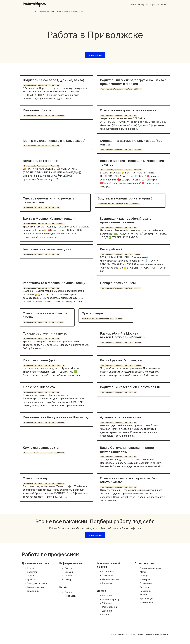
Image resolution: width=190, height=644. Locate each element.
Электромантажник (150, 568)
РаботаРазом (122, 634)
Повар (68, 579)
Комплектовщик (36, 587)
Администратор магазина (121, 417)
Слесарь (144, 576)
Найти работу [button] (95, 55)
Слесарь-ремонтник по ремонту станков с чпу (49, 200)
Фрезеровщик (93, 313)
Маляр (143, 572)
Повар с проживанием (118, 283)
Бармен (69, 572)
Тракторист (109, 575)
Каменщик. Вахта (37, 110)
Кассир (68, 592)
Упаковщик (33, 591)
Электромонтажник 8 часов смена (45, 315)
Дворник (107, 611)
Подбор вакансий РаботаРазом (48, 11)
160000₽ (61, 366)
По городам (153, 4)
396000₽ (61, 423)
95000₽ (137, 288)
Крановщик (108, 572)
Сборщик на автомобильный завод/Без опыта (131, 143)
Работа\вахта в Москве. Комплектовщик (55, 283)
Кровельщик (147, 598)
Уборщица (108, 603)
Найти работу (137, 4)
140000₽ (61, 483)
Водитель (32, 572)
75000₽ (137, 254)
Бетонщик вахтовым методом (47, 249)
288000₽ (135, 204)
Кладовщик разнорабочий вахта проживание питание (126, 220)
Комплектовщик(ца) (39, 360)
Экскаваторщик (111, 579)
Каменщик (145, 591)
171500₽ (60, 322)
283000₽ (138, 150)
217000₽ (119, 319)
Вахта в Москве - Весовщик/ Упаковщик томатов (132, 163)
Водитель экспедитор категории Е (125, 198)
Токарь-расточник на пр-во (45, 333)
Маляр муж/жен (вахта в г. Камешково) (54, 141)
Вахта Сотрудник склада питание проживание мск (127, 450)
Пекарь (69, 576)
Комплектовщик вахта (41, 448)
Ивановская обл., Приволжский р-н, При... (39, 85)
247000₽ (138, 342)
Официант (70, 568)
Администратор (111, 599)
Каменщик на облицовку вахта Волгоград (56, 417)
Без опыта (108, 596)
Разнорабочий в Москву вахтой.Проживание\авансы (123, 335)
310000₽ (138, 170)
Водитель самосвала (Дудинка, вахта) (54, 80)
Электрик (145, 579)
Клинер (106, 615)
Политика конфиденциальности (156, 634)
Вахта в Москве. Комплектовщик (49, 219)
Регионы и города (136, 634)
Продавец (70, 596)
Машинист (108, 583)
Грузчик (31, 579)
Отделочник (146, 583)
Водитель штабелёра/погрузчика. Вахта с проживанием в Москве (133, 82)
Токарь (144, 595)
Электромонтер (35, 478)
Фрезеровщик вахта (39, 387)
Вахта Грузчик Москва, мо (121, 360)
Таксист (31, 576)
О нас (164, 4)
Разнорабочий (111, 249)
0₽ (58, 85)
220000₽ (138, 89)
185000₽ (60, 116)
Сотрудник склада (37, 583)
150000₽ (61, 224)
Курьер (31, 568)
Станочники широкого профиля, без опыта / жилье (128, 480)
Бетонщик (145, 587)
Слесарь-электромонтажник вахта (128, 110)
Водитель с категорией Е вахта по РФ (130, 387)
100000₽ (61, 453)
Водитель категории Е (41, 161)
